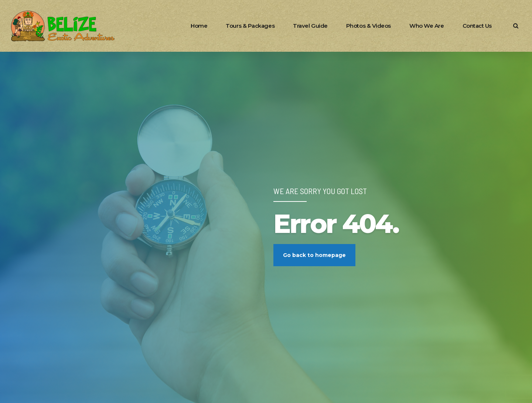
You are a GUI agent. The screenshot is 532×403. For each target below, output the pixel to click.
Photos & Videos (369, 26)
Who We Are (427, 26)
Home (199, 26)
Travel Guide (310, 26)
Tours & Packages (250, 26)
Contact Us (477, 26)
